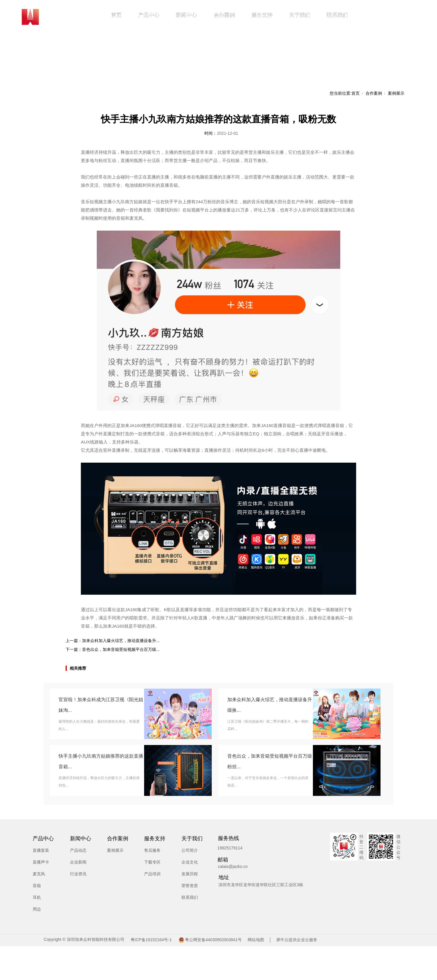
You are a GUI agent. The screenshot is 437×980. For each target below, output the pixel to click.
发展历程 (190, 874)
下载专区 (152, 862)
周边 (37, 909)
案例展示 (396, 93)
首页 (116, 15)
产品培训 (152, 874)
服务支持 (262, 15)
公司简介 (190, 850)
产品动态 (78, 850)
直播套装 (41, 850)
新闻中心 (186, 15)
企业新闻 (78, 862)
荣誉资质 (190, 886)
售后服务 (152, 850)
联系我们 (337, 15)
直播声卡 (41, 862)
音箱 (37, 886)
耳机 (37, 897)
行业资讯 (78, 874)
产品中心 (149, 15)
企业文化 (190, 862)
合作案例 (224, 15)
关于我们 (300, 15)
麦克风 (39, 874)
